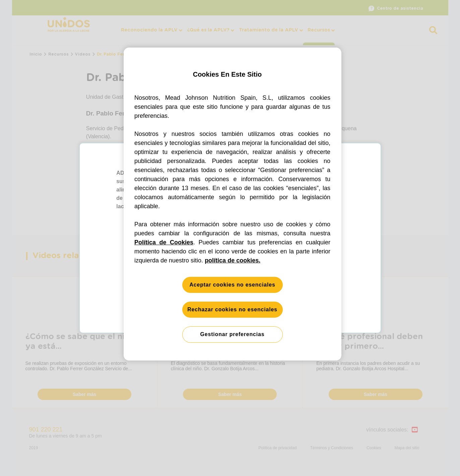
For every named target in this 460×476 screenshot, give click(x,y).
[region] (233, 204)
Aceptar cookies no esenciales (232, 285)
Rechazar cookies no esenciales (232, 309)
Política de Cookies (164, 242)
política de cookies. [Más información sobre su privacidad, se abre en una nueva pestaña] (233, 260)
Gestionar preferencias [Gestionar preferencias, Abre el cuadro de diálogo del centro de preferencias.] (233, 334)
